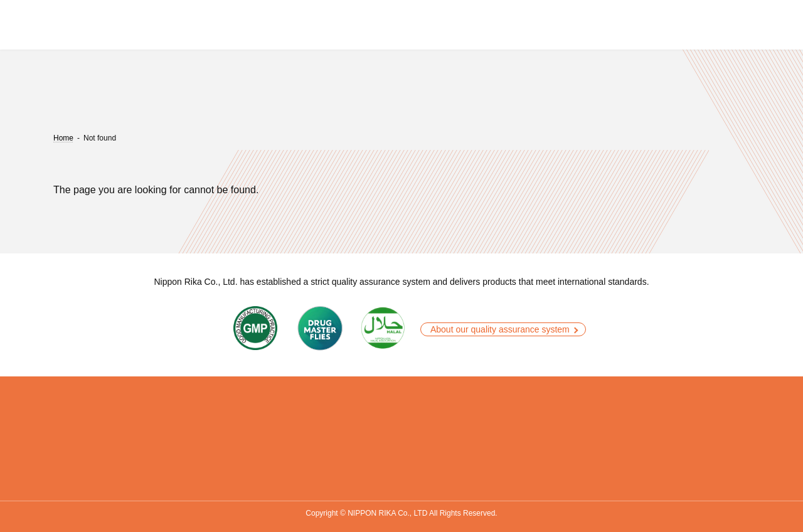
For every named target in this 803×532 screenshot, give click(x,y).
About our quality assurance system (500, 329)
